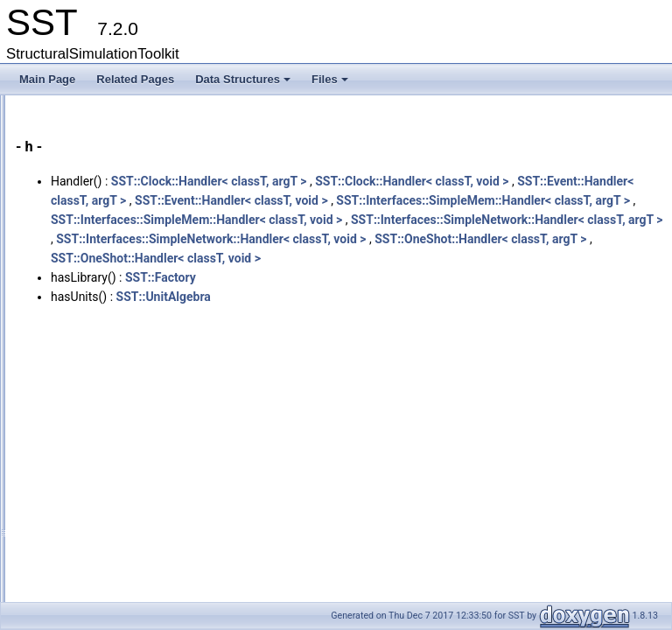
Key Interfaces (63, 108)
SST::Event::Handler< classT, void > (366, 220)
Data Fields (70, 185)
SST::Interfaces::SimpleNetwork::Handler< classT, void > (424, 297)
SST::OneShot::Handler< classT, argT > (375, 316)
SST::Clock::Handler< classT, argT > (428, 181)
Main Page (47, 79)
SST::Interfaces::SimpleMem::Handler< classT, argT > (416, 239)
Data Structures (244, 84)
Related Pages (135, 79)
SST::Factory (379, 354)
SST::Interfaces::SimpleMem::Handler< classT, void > (415, 258)
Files (331, 84)
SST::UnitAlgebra (382, 374)
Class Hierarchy (81, 165)
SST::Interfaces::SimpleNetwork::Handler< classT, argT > (426, 277)
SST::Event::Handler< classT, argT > (449, 200)
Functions (80, 223)
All (63, 204)
